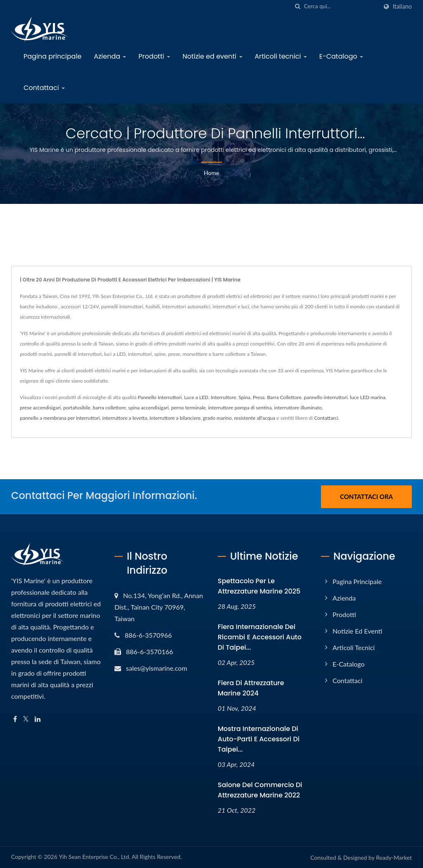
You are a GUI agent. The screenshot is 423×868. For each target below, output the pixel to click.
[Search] (341, 6)
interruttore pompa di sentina (240, 408)
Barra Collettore (284, 397)
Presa (259, 397)
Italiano (402, 7)
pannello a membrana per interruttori (60, 418)
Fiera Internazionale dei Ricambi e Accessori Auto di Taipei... (260, 637)
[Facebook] (15, 719)
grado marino (217, 418)
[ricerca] (298, 6)
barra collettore (109, 408)
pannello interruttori (326, 397)
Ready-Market (394, 857)
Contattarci (326, 418)
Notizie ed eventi (213, 56)
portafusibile (77, 408)
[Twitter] (26, 719)
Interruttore (223, 397)
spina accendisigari (149, 408)
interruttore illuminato (298, 408)
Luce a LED (196, 397)
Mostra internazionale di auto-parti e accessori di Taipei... (259, 739)
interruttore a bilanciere (175, 418)
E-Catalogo (341, 56)
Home (211, 173)
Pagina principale (52, 56)
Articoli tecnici (281, 56)
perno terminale (188, 408)
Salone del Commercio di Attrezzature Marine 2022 (260, 790)
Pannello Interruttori (159, 397)
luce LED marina (368, 397)
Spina (244, 397)
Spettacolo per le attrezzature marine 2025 (259, 586)
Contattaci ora (366, 497)
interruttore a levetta (125, 418)
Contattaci (44, 88)
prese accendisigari (40, 408)
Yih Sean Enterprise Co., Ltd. (94, 857)
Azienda (110, 56)
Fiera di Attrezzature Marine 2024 (251, 688)
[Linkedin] (38, 719)
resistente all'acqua (255, 418)
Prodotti (154, 56)
